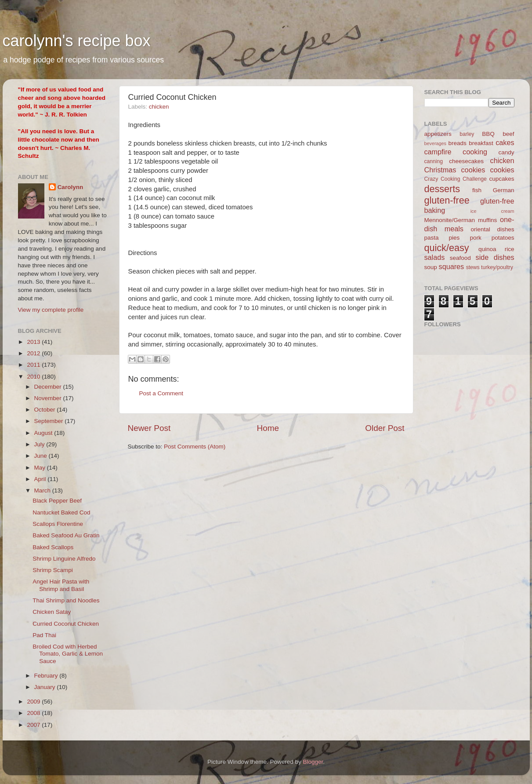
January (46, 687)
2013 (34, 342)
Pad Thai (44, 635)
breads (458, 143)
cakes (505, 142)
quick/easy (447, 248)
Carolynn (71, 187)
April (41, 479)
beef (508, 134)
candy (506, 152)
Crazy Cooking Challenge (456, 179)
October (46, 410)
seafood (460, 258)
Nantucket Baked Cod (61, 512)
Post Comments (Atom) (195, 447)
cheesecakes (466, 161)
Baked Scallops (53, 547)
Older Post (385, 428)
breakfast (481, 143)
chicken (159, 107)
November (49, 398)
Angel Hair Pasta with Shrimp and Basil (61, 585)
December (49, 387)
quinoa (487, 249)
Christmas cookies (455, 170)
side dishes (495, 257)
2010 (34, 377)
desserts (442, 189)
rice (510, 249)
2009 (34, 702)
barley (467, 134)
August (44, 433)
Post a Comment (161, 393)
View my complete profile (51, 310)
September (50, 421)
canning (434, 161)
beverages (435, 143)
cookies (502, 170)
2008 (34, 713)
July (40, 444)
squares (452, 266)
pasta (432, 238)
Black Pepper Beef (57, 501)
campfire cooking (456, 152)
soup (431, 267)
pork (475, 238)
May (41, 468)
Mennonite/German (450, 220)
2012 (34, 353)
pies (454, 238)
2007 (34, 725)
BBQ (488, 134)
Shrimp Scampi (53, 570)
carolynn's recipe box (77, 41)
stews (473, 267)
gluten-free (447, 200)
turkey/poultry (497, 267)
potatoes (503, 238)
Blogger (313, 762)
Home (268, 428)
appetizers (438, 134)
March (43, 490)
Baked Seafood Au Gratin (66, 535)
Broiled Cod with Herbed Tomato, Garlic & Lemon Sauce (68, 654)
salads (435, 257)
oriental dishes (492, 229)
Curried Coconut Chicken (66, 624)
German (504, 190)
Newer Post (149, 428)
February (47, 676)
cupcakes (501, 179)
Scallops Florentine (58, 524)
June (42, 456)
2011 (34, 365)
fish (477, 190)
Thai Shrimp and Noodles (66, 600)
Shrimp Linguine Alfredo (64, 559)
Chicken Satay (52, 612)
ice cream (492, 211)
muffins (487, 220)
